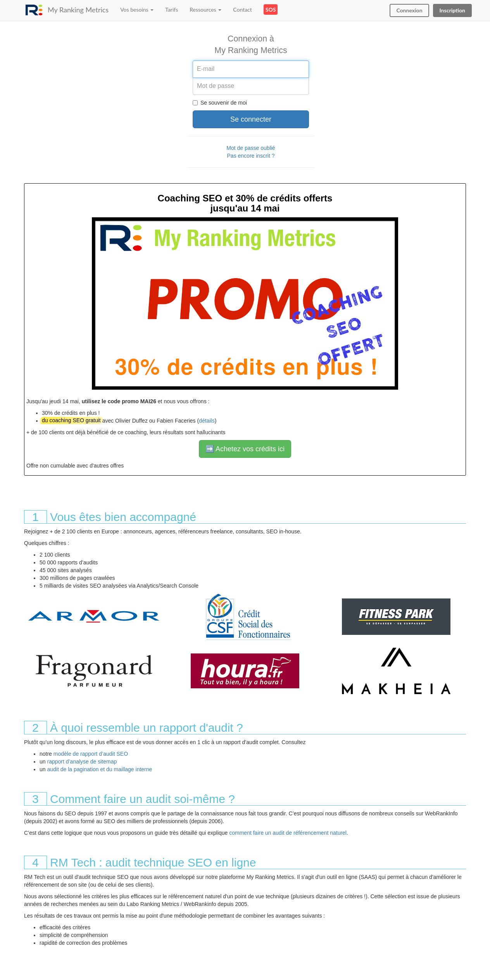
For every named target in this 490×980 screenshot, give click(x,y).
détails (207, 421)
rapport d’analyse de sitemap (82, 762)
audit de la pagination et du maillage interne (99, 769)
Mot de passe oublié (251, 148)
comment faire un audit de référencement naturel (288, 833)
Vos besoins (137, 9)
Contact (242, 9)
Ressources (205, 9)
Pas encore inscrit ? (251, 156)
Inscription (452, 10)
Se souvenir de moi (220, 103)
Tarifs (172, 9)
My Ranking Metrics (78, 10)
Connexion (409, 10)
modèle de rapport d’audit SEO (91, 754)
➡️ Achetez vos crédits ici (245, 449)
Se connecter (251, 119)
